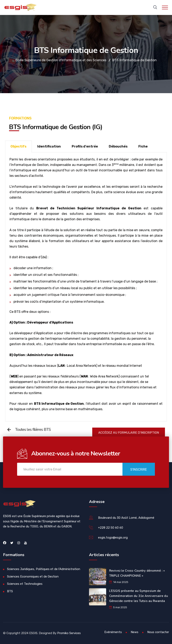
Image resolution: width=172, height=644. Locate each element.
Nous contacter (158, 632)
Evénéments (113, 632)
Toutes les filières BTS (33, 430)
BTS (10, 591)
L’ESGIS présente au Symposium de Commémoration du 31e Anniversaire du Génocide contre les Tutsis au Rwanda (139, 596)
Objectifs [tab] (18, 146)
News (135, 632)
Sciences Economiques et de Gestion (33, 577)
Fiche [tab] (143, 146)
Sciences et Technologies (25, 584)
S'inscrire (139, 470)
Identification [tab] (49, 146)
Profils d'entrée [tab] (85, 146)
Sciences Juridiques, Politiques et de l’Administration (44, 569)
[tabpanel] (86, 287)
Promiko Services (69, 633)
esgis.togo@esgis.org (113, 538)
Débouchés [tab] (118, 146)
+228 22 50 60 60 (111, 528)
